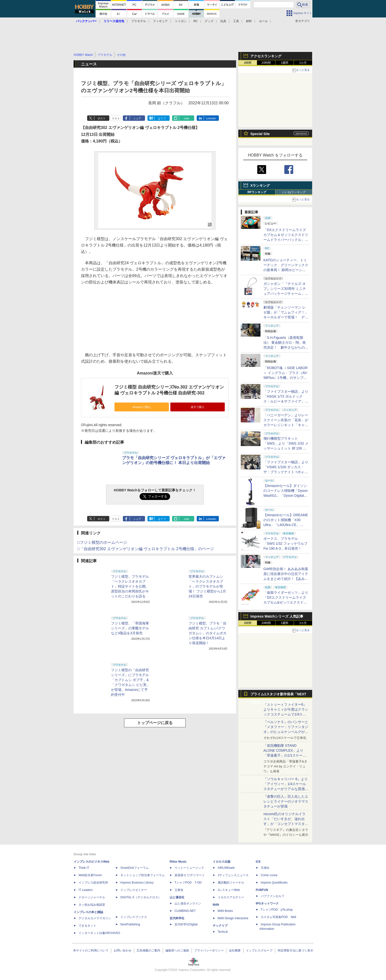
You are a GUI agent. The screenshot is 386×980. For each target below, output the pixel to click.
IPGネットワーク (267, 903)
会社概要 (235, 950)
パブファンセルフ (273, 896)
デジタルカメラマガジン (95, 918)
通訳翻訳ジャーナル (231, 883)
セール (263, 21)
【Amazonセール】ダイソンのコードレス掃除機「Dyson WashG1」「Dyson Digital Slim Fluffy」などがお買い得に (286, 496)
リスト (116, 118)
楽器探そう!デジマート (190, 875)
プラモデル (139, 21)
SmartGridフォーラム (135, 868)
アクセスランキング (266, 56)
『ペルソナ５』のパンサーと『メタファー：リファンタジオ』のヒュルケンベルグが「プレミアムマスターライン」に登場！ (286, 732)
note (186, 118)
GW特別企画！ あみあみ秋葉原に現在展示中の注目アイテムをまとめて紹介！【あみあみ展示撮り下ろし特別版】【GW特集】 (286, 579)
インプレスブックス (134, 917)
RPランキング (257, 192)
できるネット (87, 926)
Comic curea (269, 875)
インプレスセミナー (134, 890)
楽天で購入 (198, 407)
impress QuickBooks (274, 883)
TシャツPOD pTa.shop (277, 910)
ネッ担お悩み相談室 (92, 905)
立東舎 (179, 890)
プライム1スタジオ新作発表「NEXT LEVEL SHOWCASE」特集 (278, 695)
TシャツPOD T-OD (188, 883)
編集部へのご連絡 (177, 950)
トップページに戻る (155, 723)
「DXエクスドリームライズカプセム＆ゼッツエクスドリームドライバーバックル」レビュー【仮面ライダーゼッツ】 (286, 240)
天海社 (265, 868)
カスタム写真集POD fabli (278, 917)
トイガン (181, 21)
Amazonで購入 (142, 407)
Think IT (84, 868)
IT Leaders (86, 890)
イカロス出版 (222, 862)
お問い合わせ (123, 950)
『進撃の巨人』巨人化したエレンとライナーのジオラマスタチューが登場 (286, 801)
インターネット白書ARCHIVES (99, 933)
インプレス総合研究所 (93, 883)
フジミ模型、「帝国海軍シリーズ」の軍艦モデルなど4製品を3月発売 (130, 628)
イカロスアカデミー (231, 897)
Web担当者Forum (90, 875)
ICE (258, 862)
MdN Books (225, 911)
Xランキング (260, 186)
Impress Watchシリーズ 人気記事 (277, 616)
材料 (249, 21)
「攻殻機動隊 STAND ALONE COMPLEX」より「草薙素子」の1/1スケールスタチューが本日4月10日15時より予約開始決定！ (285, 755)
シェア (137, 118)
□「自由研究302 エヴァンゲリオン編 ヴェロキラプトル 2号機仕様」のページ (146, 549)
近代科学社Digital (186, 924)
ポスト (102, 118)
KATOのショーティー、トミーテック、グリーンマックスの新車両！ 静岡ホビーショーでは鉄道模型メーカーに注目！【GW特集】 (286, 270)
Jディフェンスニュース (233, 875)
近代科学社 (177, 918)
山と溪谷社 (177, 897)
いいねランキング (294, 192)
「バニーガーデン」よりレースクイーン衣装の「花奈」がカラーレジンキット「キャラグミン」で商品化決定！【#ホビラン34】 (286, 425)
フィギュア (160, 21)
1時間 (248, 63)
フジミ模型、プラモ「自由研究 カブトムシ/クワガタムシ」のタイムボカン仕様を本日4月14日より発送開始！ (208, 633)
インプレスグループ (259, 950)
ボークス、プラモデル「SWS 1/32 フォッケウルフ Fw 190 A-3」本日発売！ (285, 544)
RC (196, 21)
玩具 (223, 21)
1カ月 (303, 63)
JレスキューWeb (229, 890)
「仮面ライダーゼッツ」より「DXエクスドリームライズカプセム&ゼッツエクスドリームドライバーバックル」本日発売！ (286, 602)
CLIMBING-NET (185, 911)
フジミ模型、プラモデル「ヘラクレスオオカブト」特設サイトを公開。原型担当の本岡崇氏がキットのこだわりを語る (130, 586)
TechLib (223, 932)
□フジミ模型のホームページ (102, 542)
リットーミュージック (189, 868)
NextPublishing (130, 924)
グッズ (209, 21)
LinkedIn (211, 118)
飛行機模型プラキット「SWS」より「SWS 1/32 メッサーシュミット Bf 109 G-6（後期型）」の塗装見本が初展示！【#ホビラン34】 (286, 448)
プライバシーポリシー (209, 950)
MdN (216, 905)
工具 (236, 21)
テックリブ (220, 926)
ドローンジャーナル (92, 897)
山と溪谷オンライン (188, 903)
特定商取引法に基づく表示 (295, 950)
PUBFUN (262, 890)
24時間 (266, 63)
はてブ (162, 118)
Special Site (260, 134)
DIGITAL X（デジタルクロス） (141, 897)
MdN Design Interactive (233, 918)
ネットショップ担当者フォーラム (143, 875)
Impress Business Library (137, 883)
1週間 (285, 63)
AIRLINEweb (226, 868)
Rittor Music (178, 862)
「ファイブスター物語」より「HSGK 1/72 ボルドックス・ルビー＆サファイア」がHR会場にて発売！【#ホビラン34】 (286, 401)
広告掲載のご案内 (148, 950)
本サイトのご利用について (91, 950)
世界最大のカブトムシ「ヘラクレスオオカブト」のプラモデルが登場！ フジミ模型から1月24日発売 (207, 586)
